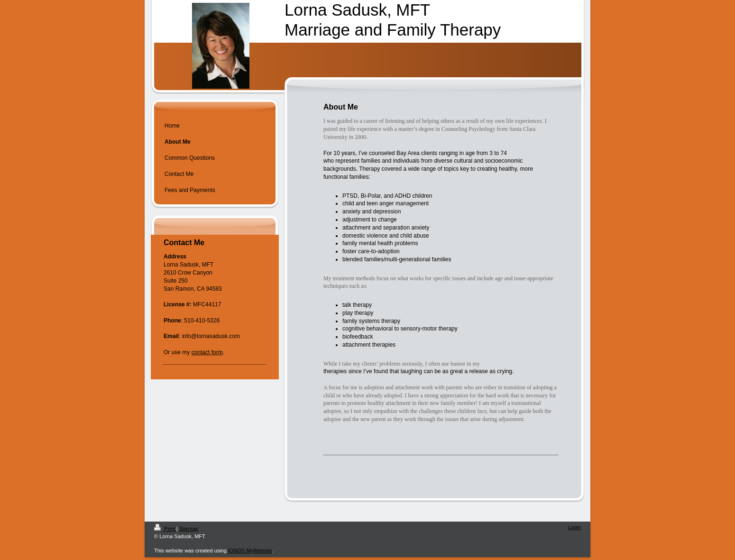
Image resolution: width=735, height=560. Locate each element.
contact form (207, 352)
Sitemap (189, 529)
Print (165, 529)
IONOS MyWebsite (250, 551)
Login (574, 527)
